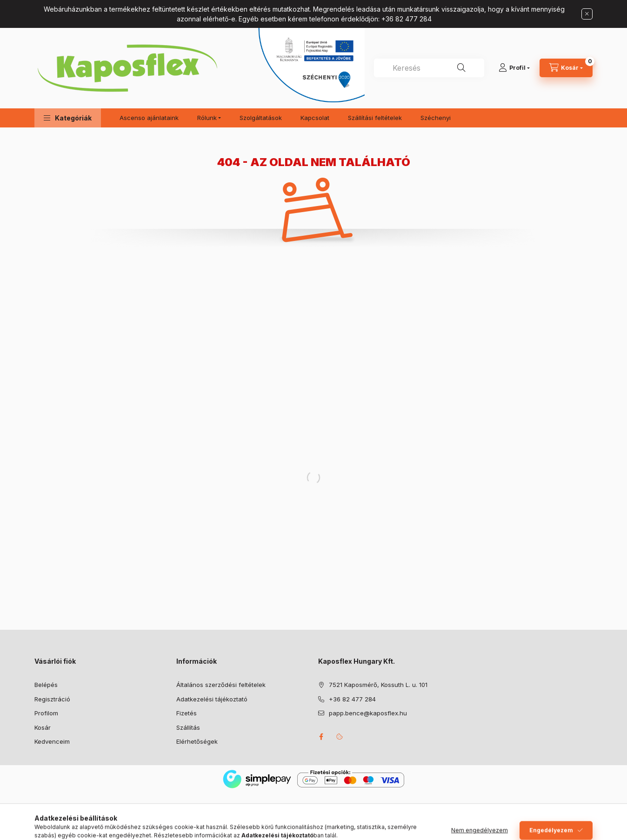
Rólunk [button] (207, 118)
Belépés (46, 685)
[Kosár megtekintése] (566, 68)
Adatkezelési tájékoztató (212, 699)
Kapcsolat (315, 118)
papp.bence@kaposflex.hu (368, 713)
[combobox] (429, 68)
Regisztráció (52, 699)
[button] (68, 118)
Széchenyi (436, 118)
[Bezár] (587, 14)
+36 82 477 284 (352, 699)
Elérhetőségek (197, 741)
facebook (321, 737)
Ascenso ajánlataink (149, 118)
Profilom (46, 713)
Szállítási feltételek (375, 118)
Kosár (43, 727)
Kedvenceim (52, 741)
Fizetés (187, 713)
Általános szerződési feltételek (221, 685)
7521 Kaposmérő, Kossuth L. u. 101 (378, 685)
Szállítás (188, 727)
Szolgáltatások (261, 118)
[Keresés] (461, 68)
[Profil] (514, 68)
